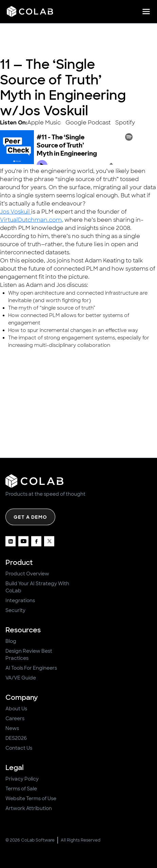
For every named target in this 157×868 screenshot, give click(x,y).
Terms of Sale (21, 789)
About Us (16, 709)
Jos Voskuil (16, 212)
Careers (15, 718)
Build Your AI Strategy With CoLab (37, 587)
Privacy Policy (22, 779)
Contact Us (19, 748)
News (12, 728)
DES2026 (16, 738)
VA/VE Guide (21, 678)
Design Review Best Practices (29, 655)
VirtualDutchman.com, (32, 220)
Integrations (20, 600)
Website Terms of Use (31, 798)
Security (15, 610)
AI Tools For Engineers (31, 668)
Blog (11, 641)
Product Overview (27, 574)
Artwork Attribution (29, 808)
